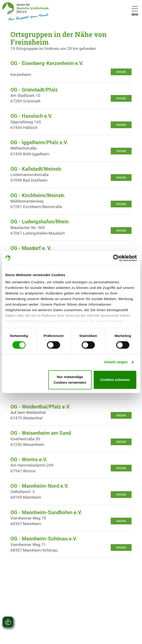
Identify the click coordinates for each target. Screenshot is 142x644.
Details (121, 72)
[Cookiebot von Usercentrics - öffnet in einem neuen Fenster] (116, 258)
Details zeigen (116, 362)
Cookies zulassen (115, 380)
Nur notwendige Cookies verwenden (70, 380)
